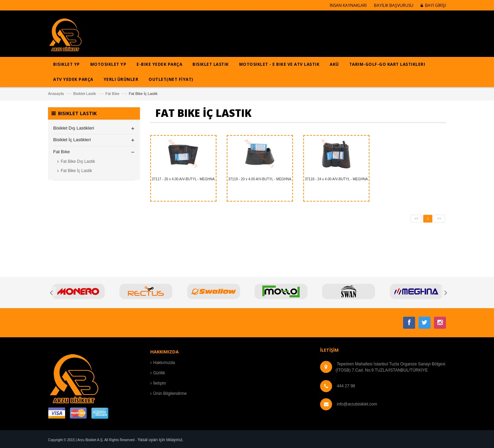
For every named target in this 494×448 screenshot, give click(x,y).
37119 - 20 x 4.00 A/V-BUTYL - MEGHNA (260, 179)
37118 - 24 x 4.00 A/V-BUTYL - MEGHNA (337, 179)
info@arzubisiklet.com (357, 404)
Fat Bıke (112, 94)
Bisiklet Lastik (85, 94)
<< (416, 219)
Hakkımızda (164, 363)
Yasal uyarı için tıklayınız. (161, 440)
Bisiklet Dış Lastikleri (74, 128)
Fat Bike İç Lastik (76, 171)
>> (439, 219)
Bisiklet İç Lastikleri (72, 140)
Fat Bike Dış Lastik (78, 161)
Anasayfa (56, 94)
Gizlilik (159, 373)
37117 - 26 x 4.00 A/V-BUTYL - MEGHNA (183, 179)
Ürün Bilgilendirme (170, 393)
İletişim (160, 383)
